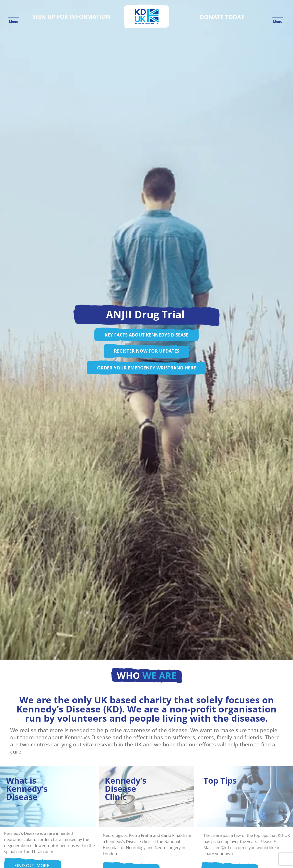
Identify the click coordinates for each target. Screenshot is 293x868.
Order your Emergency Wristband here (146, 368)
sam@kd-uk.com (228, 848)
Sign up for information (71, 16)
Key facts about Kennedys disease (146, 335)
